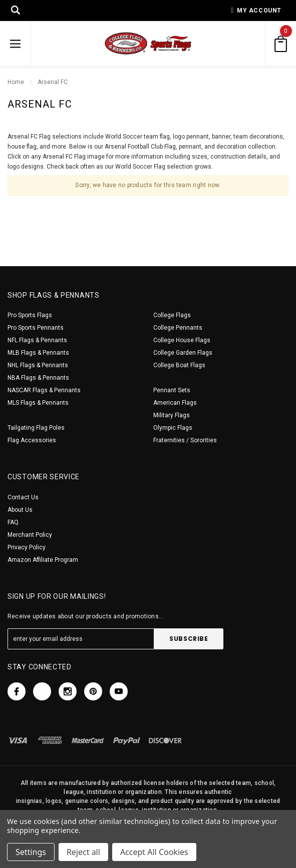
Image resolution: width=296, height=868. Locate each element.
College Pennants (178, 328)
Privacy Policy (27, 547)
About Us (20, 510)
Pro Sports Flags (30, 315)
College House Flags (182, 340)
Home (16, 82)
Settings (31, 852)
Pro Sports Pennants (36, 328)
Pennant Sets (172, 390)
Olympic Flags (173, 428)
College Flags (172, 315)
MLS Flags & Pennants (38, 403)
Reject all (83, 852)
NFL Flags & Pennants (37, 340)
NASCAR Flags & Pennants (44, 390)
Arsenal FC (53, 82)
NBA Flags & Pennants (38, 378)
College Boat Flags (179, 365)
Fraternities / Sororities (185, 440)
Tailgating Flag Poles (36, 428)
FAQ (13, 522)
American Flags (175, 403)
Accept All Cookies (154, 852)
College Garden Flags (183, 353)
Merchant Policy (30, 535)
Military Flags (172, 415)
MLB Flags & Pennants (38, 353)
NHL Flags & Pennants (38, 365)
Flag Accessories (32, 440)
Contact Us (23, 497)
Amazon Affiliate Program (43, 560)
